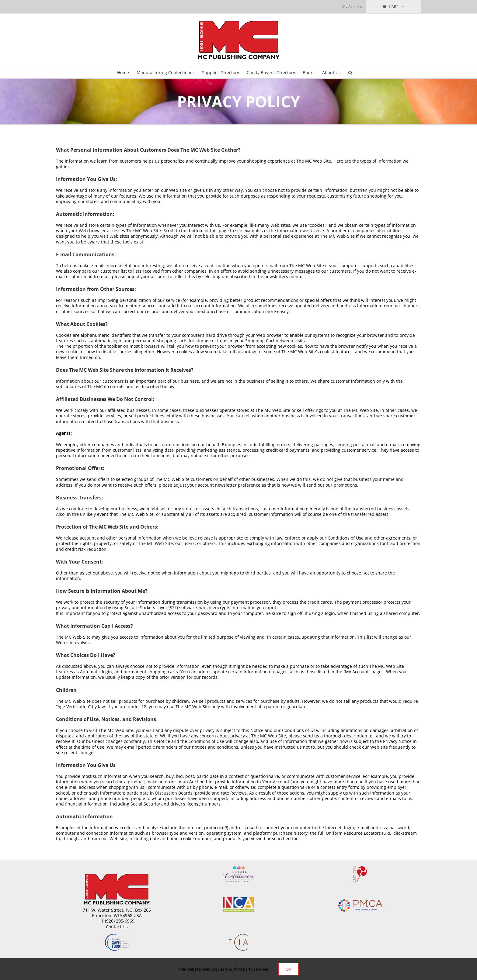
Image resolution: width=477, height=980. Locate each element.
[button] (350, 72)
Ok (288, 969)
